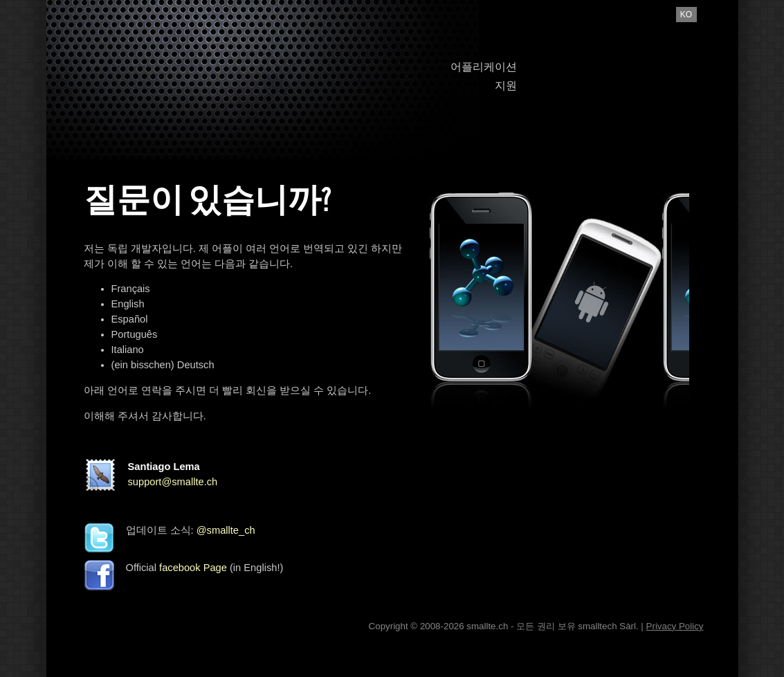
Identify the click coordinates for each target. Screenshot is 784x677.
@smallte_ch (226, 530)
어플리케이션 (484, 67)
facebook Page (193, 568)
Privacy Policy (675, 626)
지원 (506, 85)
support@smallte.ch (173, 482)
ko (686, 15)
